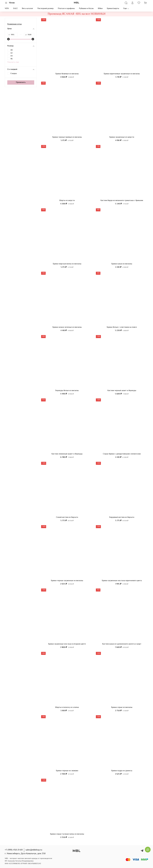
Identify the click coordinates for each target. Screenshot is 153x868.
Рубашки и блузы (86, 9)
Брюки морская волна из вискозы (67, 264)
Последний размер (45, 9)
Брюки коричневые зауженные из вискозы (122, 74)
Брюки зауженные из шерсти (122, 137)
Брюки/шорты (113, 9)
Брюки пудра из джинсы (122, 771)
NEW (7, 9)
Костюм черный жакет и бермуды (122, 391)
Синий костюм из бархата (67, 517)
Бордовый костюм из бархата (122, 517)
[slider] (8, 39)
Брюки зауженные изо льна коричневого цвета (122, 581)
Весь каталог (27, 9)
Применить (21, 82)
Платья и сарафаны (66, 9)
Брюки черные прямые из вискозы (67, 137)
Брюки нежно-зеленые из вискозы (67, 327)
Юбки (100, 9)
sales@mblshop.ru (34, 850)
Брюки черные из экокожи (67, 771)
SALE (15, 9)
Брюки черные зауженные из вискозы (67, 581)
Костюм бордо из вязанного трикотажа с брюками (122, 201)
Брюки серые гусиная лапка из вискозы (67, 834)
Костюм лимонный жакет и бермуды (67, 454)
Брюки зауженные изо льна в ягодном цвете (67, 644)
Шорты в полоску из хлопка (67, 707)
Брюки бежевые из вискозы (67, 74)
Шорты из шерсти (67, 201)
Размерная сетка (14, 24)
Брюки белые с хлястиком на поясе (122, 327)
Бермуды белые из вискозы (67, 391)
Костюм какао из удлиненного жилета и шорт (122, 644)
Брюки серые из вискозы (122, 707)
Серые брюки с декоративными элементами (122, 454)
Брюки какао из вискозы (122, 264)
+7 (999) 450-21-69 (14, 850)
